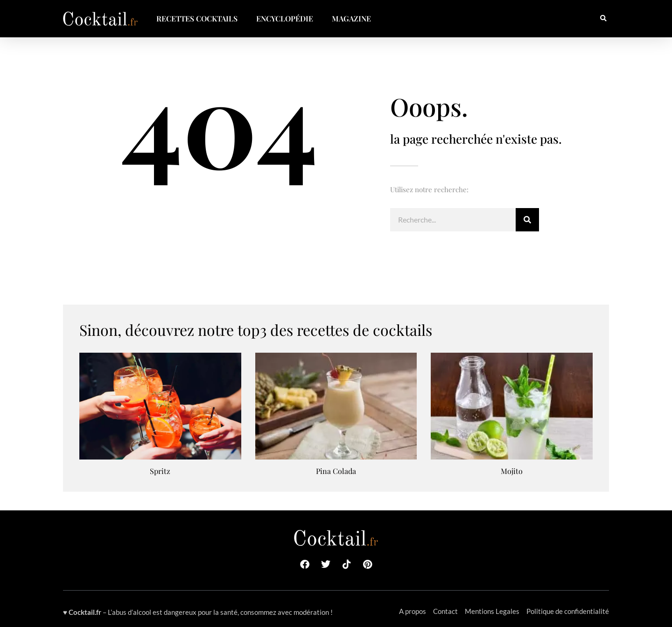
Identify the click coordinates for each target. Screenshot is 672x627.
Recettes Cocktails (197, 18)
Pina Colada (336, 471)
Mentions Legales (492, 611)
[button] (603, 19)
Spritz (160, 471)
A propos (413, 611)
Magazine (351, 18)
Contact (445, 611)
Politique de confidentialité (568, 611)
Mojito (512, 471)
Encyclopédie (285, 18)
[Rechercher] (527, 220)
